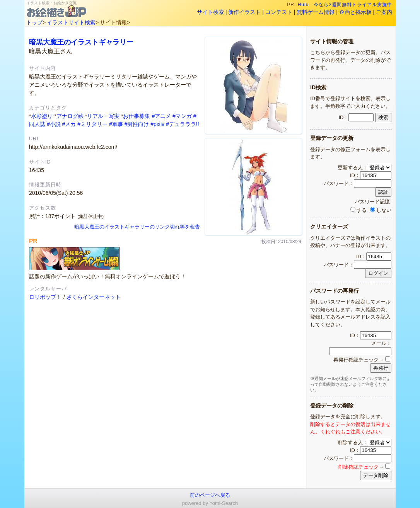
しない (381, 210)
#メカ (69, 124)
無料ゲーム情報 (316, 12)
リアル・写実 (103, 116)
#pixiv (157, 124)
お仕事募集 (137, 116)
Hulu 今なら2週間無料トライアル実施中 (345, 5)
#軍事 (116, 124)
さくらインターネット (94, 297)
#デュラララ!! (183, 124)
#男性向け (137, 124)
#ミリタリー (92, 124)
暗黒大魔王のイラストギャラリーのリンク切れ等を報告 (137, 227)
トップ (34, 22)
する (359, 210)
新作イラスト (244, 12)
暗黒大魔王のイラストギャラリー (81, 42)
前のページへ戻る (210, 495)
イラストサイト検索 (71, 22)
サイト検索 (210, 12)
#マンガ (182, 116)
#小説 (54, 124)
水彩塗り (42, 116)
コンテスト (279, 12)
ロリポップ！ (45, 297)
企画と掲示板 (355, 12)
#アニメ (161, 116)
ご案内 (384, 12)
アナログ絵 (70, 116)
